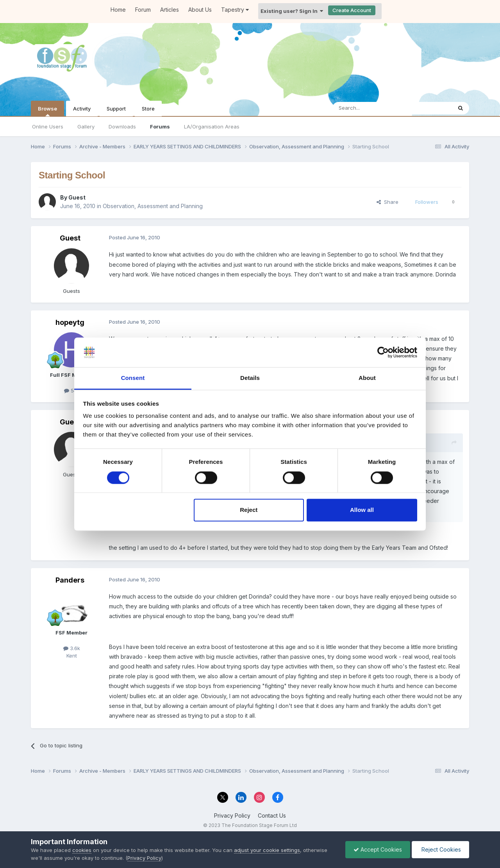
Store (148, 109)
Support (116, 109)
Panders (70, 580)
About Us (200, 10)
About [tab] (367, 378)
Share (387, 202)
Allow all (362, 510)
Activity (82, 109)
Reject (249, 510)
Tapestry (235, 10)
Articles (170, 10)
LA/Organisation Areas (212, 127)
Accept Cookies (378, 849)
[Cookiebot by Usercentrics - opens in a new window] (383, 352)
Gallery (86, 127)
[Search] (372, 108)
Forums (160, 127)
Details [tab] (250, 378)
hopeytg (70, 322)
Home (118, 10)
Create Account (352, 10)
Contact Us (272, 815)
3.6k (72, 648)
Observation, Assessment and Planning (153, 206)
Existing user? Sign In (292, 11)
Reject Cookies (440, 849)
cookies (82, 850)
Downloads (122, 127)
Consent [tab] (133, 378)
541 (71, 390)
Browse (47, 111)
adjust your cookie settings (267, 850)
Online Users (48, 127)
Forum (143, 10)
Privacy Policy (232, 815)
